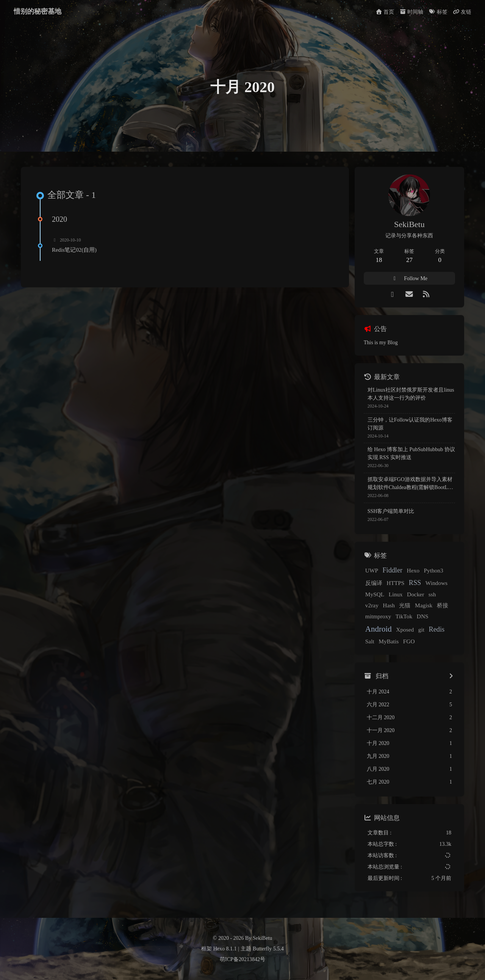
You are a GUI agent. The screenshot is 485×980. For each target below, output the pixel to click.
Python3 (433, 570)
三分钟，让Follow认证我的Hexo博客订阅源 (410, 424)
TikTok (404, 616)
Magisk (424, 605)
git (421, 630)
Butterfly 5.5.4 (268, 949)
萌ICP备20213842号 (242, 959)
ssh (432, 594)
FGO (409, 641)
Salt (370, 641)
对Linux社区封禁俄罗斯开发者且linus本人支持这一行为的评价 (411, 394)
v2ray (372, 605)
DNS (423, 616)
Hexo (413, 570)
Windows (436, 583)
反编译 (374, 583)
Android (379, 629)
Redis (437, 629)
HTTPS (395, 583)
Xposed (405, 630)
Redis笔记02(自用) (74, 250)
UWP (372, 570)
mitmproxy (378, 616)
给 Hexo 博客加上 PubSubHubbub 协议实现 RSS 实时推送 (411, 453)
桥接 (443, 605)
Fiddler (393, 570)
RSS (415, 583)
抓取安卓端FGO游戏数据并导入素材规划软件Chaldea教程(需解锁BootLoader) (410, 484)
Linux (396, 594)
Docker (415, 594)
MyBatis (389, 641)
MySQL (375, 594)
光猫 (405, 605)
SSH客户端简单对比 (391, 511)
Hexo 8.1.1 (225, 949)
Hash (389, 605)
